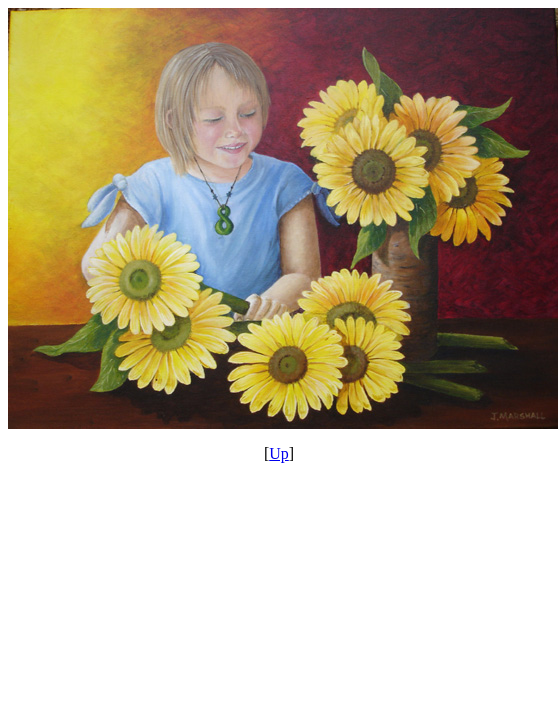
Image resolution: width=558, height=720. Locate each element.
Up (279, 453)
